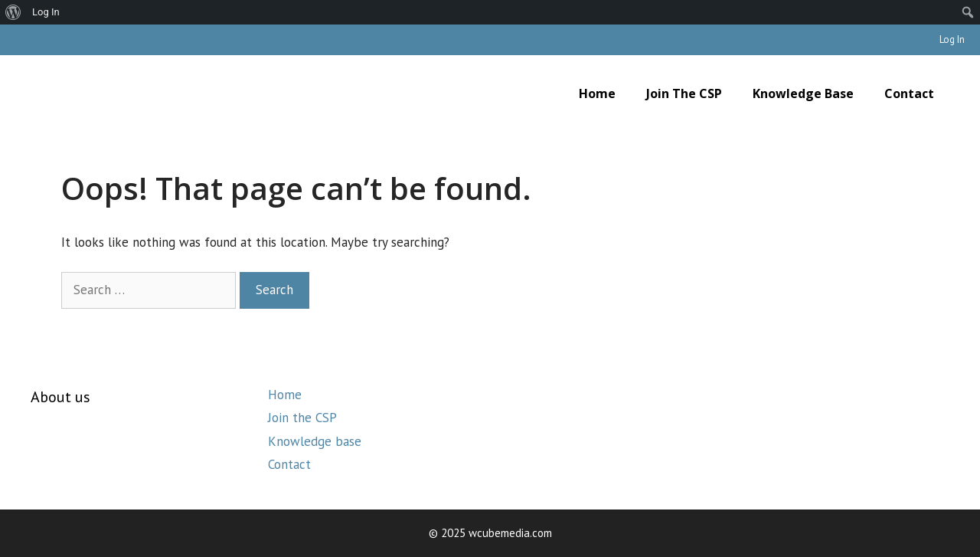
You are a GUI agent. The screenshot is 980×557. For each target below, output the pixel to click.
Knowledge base (803, 93)
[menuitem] (13, 12)
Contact (909, 93)
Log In (952, 39)
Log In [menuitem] (46, 12)
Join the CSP (684, 93)
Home (597, 93)
